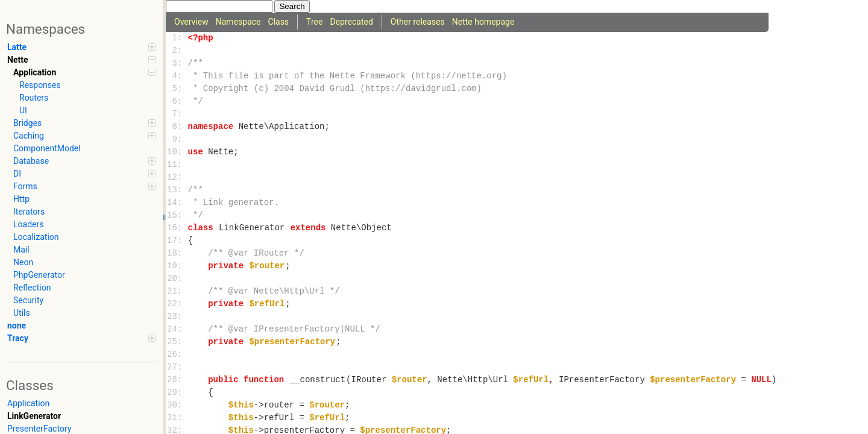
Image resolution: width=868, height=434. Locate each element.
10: (177, 152)
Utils (22, 313)
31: (177, 418)
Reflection (32, 288)
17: (177, 241)
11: (177, 165)
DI (84, 174)
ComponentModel (47, 148)
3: (177, 64)
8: (177, 127)
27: (177, 367)
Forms (84, 186)
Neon (23, 262)
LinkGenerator (34, 416)
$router (267, 266)
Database (84, 161)
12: (177, 178)
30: (177, 405)
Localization (36, 237)
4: (177, 76)
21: (177, 291)
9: (177, 140)
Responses (40, 85)
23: (177, 317)
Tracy (81, 338)
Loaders (28, 224)
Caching (84, 136)
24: (177, 329)
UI (23, 110)
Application (84, 72)
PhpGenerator (39, 275)
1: (177, 38)
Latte (81, 47)
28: (177, 380)
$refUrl (267, 304)
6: (177, 102)
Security (28, 300)
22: (177, 304)
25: (177, 342)
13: (177, 190)
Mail (21, 250)
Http (21, 199)
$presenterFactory (292, 342)
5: (177, 89)
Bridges (84, 123)
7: (177, 114)
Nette (81, 60)
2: (177, 51)
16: (177, 228)
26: (177, 355)
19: (177, 266)
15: (177, 215)
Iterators (29, 212)
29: (177, 393)
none (17, 325)
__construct (318, 380)
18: (177, 253)
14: (177, 203)
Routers (34, 98)
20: (177, 279)
